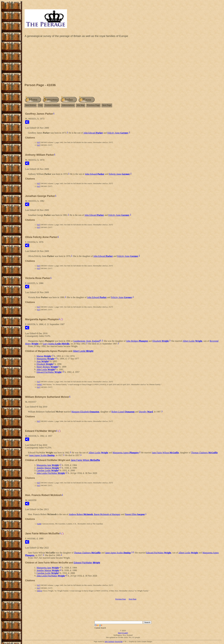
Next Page (107, 105)
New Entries (31, 105)
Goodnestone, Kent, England (86, 341)
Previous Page (93, 105)
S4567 (39, 384)
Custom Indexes (52, 105)
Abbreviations (68, 105)
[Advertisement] (123, 61)
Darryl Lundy (123, 633)
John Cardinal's (109, 642)
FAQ (40, 105)
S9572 (39, 591)
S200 (39, 524)
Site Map (80, 105)
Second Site (119, 642)
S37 (39, 142)
